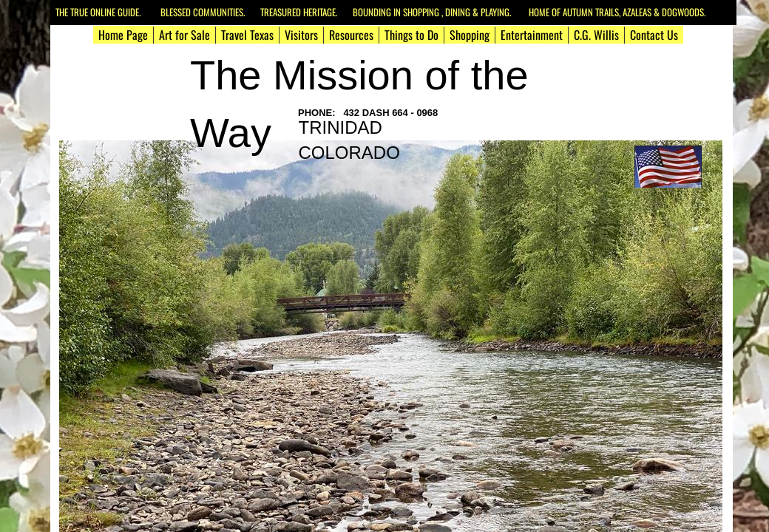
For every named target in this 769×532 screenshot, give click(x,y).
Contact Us (654, 35)
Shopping (470, 35)
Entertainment (532, 35)
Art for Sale (184, 35)
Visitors (301, 35)
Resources (351, 35)
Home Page (123, 35)
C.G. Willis (596, 35)
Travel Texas (247, 35)
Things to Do (411, 35)
